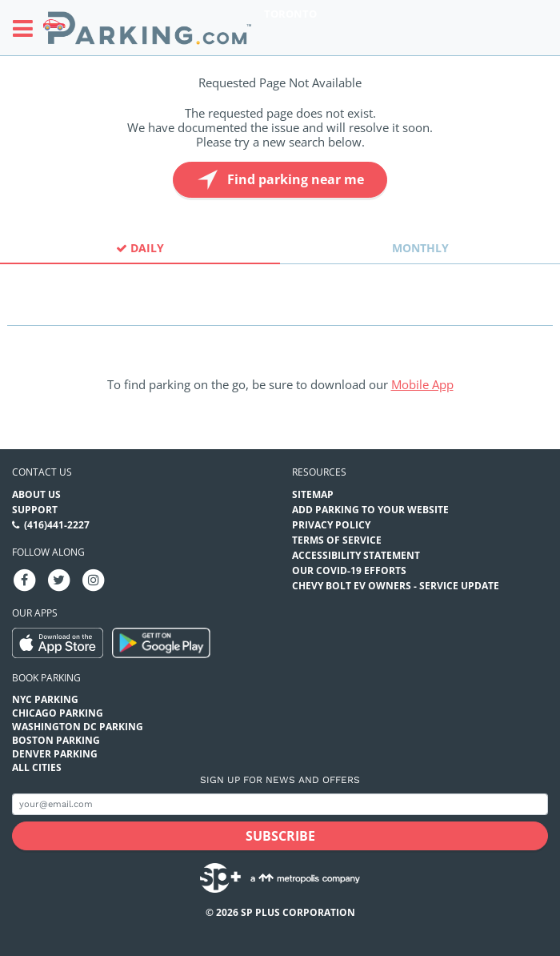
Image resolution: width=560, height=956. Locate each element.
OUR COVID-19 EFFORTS (349, 570)
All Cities (37, 767)
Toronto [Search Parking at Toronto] (290, 14)
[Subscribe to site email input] (280, 804)
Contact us (42, 472)
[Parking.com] (147, 28)
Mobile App (422, 384)
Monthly (420, 248)
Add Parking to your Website (370, 510)
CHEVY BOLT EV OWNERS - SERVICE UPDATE (396, 586)
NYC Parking (45, 699)
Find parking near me (279, 180)
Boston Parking (56, 740)
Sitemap (313, 494)
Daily (140, 248)
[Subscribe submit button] (280, 836)
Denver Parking (55, 754)
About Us (36, 494)
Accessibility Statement (356, 555)
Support (35, 510)
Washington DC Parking (78, 727)
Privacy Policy (331, 525)
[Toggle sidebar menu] (28, 28)
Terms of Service (337, 540)
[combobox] (280, 311)
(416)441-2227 (57, 525)
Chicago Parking (58, 713)
